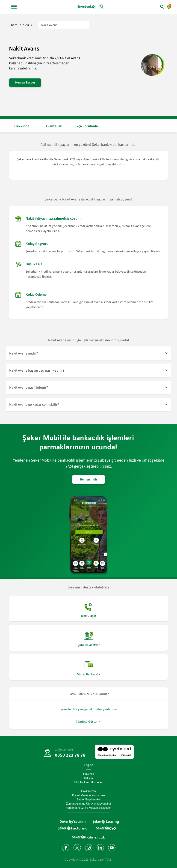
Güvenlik (89, 774)
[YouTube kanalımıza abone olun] (112, 847)
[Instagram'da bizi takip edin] (88, 847)
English (88, 765)
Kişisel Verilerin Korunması (89, 795)
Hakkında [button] (22, 126)
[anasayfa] (91, 7)
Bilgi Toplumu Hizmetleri (88, 782)
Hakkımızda (88, 791)
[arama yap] (156, 7)
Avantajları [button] (54, 126)
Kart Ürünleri (20, 25)
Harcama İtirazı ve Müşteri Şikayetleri (89, 808)
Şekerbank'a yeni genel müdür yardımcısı (88, 709)
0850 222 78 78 (70, 755)
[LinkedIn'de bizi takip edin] (100, 847)
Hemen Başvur (25, 82)
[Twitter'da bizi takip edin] (77, 847)
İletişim (88, 778)
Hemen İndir (89, 479)
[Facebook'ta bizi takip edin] (65, 847)
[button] (88, 353)
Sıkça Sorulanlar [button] (86, 126)
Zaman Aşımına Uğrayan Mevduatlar (88, 804)
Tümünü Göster (87, 721)
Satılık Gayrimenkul (88, 799)
